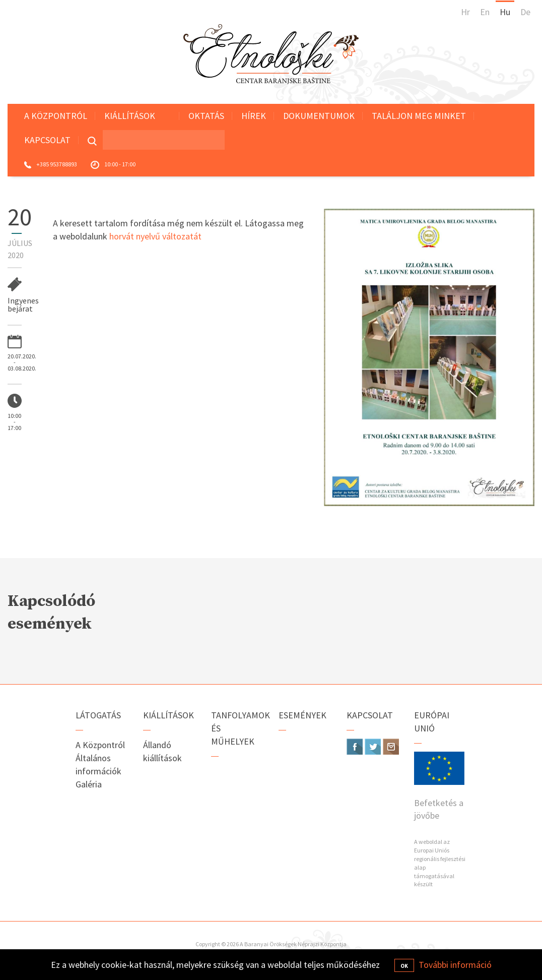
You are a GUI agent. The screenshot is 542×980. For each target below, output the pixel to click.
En (485, 12)
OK (404, 966)
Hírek (254, 116)
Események (302, 715)
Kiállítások (130, 116)
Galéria (89, 784)
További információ (455, 965)
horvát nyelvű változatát (155, 236)
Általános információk (98, 764)
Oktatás (206, 116)
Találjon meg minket (419, 116)
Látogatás (98, 715)
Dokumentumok (319, 116)
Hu (505, 12)
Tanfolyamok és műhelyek (238, 728)
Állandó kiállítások (162, 751)
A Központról (56, 116)
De (525, 12)
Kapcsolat (47, 140)
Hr (465, 12)
